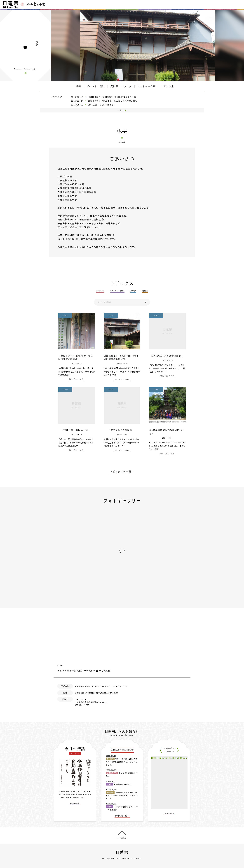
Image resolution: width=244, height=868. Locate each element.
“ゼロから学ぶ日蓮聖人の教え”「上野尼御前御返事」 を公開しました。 (122, 795)
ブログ (128, 86)
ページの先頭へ (122, 838)
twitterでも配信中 (73, 797)
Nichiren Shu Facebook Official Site (173, 758)
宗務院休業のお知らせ (123, 784)
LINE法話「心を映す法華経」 (102, 105)
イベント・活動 (96, 86)
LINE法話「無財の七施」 (77, 430)
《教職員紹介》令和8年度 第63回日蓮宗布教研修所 (113, 97)
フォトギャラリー (148, 86)
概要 (78, 86)
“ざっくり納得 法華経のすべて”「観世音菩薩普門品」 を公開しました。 (122, 762)
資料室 (114, 86)
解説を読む (75, 804)
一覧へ (121, 110)
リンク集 (169, 86)
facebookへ (169, 814)
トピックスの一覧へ (122, 472)
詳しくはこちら (77, 379)
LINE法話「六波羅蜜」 (122, 430)
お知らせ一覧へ (122, 816)
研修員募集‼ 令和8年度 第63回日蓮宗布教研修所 (113, 101)
